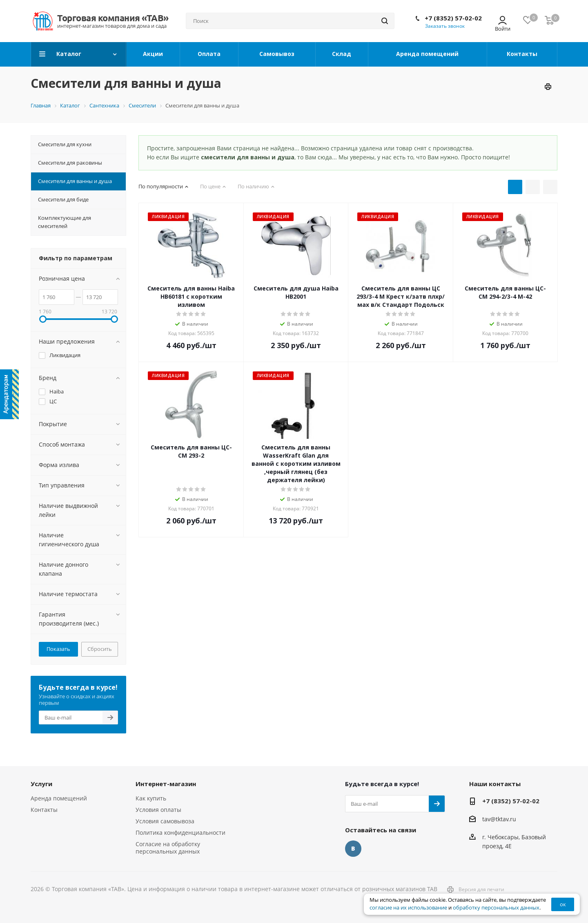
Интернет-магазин (166, 784)
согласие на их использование (408, 908)
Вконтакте (353, 849)
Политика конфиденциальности (180, 832)
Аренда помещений (59, 798)
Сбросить (100, 649)
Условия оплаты (158, 810)
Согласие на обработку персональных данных (168, 848)
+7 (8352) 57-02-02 (453, 18)
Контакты (44, 810)
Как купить (151, 798)
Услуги (41, 784)
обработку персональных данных (496, 908)
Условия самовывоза (165, 821)
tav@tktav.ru (499, 819)
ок (563, 904)
